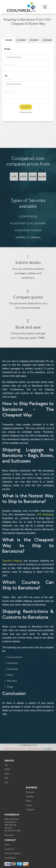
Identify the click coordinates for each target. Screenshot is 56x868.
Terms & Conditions (13, 853)
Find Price (26, 107)
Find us (7, 845)
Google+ (48, 749)
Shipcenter (9, 835)
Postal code (10, 65)
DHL (6, 778)
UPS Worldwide (45, 515)
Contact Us (9, 849)
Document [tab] (22, 40)
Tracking (29, 797)
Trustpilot (30, 810)
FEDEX (7, 769)
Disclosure (30, 792)
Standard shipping (12, 561)
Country (8, 53)
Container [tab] (47, 40)
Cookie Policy (10, 858)
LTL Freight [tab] (34, 40)
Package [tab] (9, 40)
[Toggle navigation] (45, 7)
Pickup (29, 801)
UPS (6, 765)
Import (29, 805)
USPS (7, 774)
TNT (6, 783)
